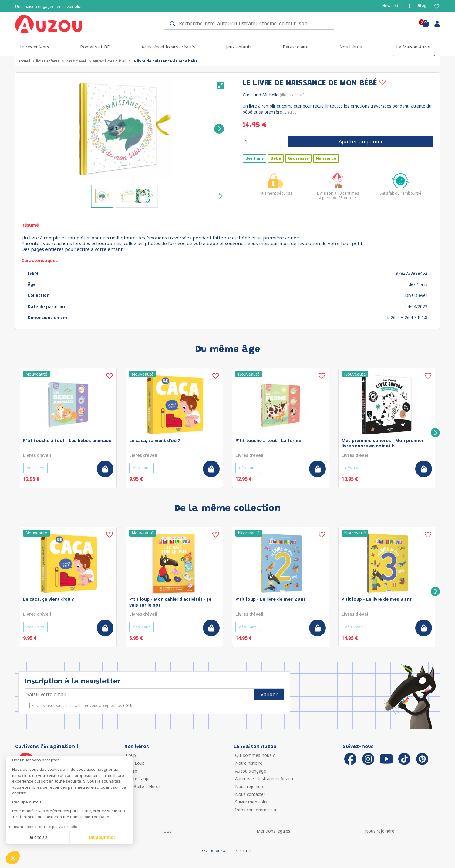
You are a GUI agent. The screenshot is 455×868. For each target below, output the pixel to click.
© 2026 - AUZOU (215, 851)
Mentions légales (273, 831)
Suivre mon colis (251, 802)
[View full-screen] (221, 85)
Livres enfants (35, 47)
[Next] (219, 129)
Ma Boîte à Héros (143, 786)
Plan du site (244, 851)
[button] (13, 858)
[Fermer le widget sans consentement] (73, 760)
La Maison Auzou (414, 47)
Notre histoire (249, 763)
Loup (131, 755)
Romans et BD (95, 47)
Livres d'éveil (76, 61)
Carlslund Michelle (261, 95)
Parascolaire (296, 47)
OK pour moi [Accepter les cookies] (102, 838)
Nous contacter (250, 794)
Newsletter (392, 6)
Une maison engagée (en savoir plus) (49, 7)
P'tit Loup (135, 763)
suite (292, 112)
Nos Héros (351, 47)
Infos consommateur (256, 810)
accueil (24, 61)
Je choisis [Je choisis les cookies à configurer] (38, 838)
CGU (127, 705)
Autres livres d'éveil (110, 61)
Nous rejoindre (250, 786)
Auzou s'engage (251, 771)
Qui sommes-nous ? (255, 755)
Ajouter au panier (361, 141)
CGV (168, 831)
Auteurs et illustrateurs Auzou (264, 778)
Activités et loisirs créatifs (168, 47)
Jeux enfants (239, 47)
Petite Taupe (138, 778)
